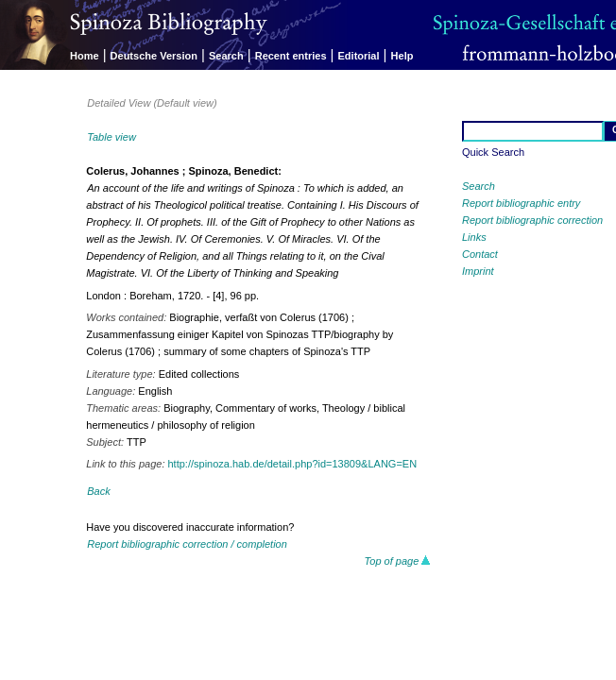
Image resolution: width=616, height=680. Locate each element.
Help (402, 56)
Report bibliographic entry (521, 203)
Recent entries (291, 56)
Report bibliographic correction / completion (187, 544)
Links (474, 237)
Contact (480, 254)
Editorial (359, 56)
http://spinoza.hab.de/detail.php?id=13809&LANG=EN (293, 464)
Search (226, 56)
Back (98, 491)
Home (85, 56)
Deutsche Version (154, 56)
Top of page (398, 561)
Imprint (478, 271)
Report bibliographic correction (532, 220)
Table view (111, 137)
